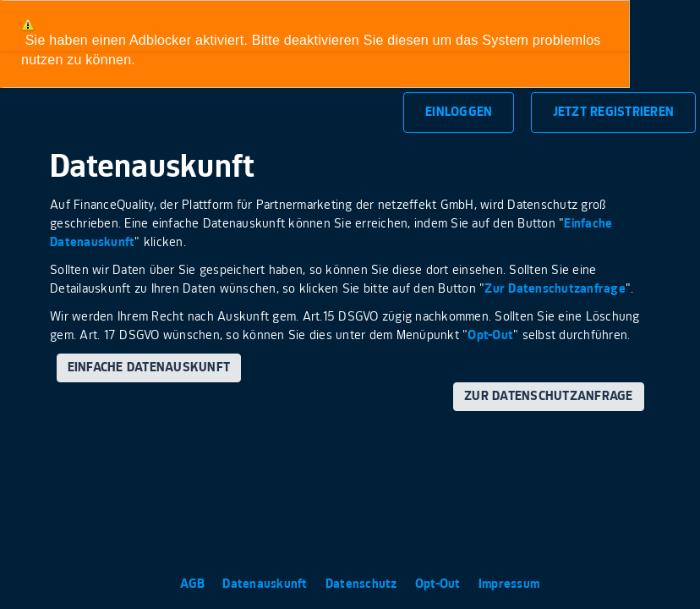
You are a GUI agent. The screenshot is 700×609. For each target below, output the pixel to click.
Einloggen (459, 112)
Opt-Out (490, 335)
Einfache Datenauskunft (149, 368)
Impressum (509, 584)
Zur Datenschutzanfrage (555, 289)
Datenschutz (363, 584)
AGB (194, 584)
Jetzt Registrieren (614, 112)
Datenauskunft (267, 584)
